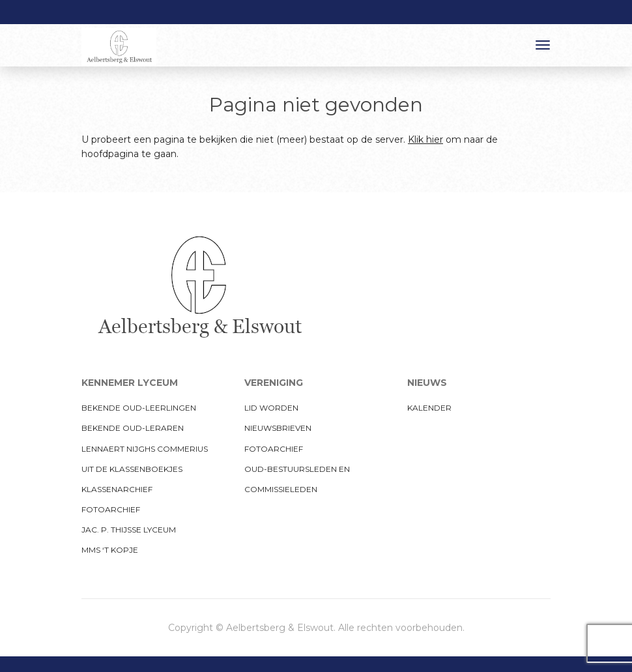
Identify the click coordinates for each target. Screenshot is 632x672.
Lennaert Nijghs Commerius (145, 449)
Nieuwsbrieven (278, 428)
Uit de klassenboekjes (132, 469)
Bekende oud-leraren (133, 428)
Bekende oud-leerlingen (139, 408)
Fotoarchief (111, 509)
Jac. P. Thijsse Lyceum (129, 530)
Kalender (429, 408)
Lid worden (271, 408)
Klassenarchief (117, 489)
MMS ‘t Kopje (110, 550)
